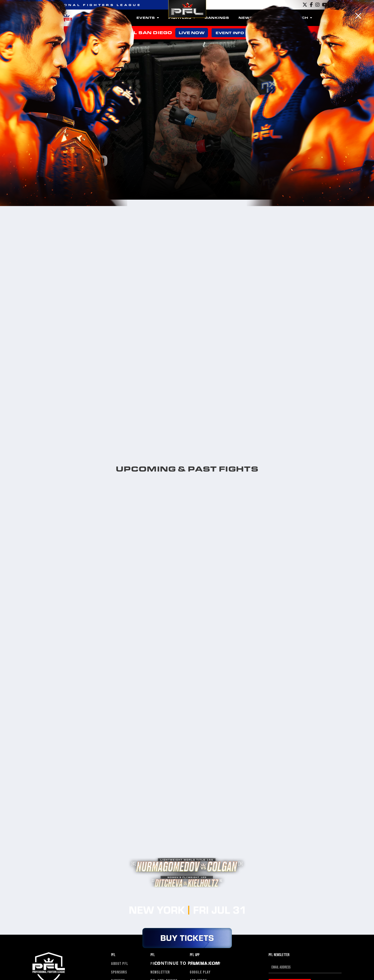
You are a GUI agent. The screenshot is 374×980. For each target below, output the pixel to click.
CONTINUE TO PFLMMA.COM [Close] (187, 963)
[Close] (358, 16)
